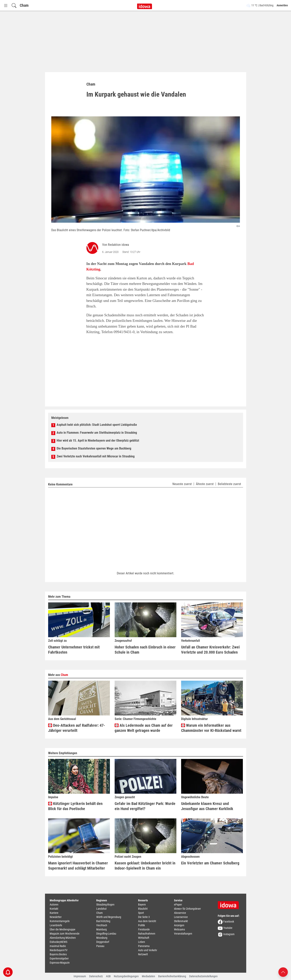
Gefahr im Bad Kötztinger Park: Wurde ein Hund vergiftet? (145, 806)
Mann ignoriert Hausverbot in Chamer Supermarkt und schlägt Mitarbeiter (78, 866)
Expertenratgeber (59, 958)
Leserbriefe (56, 925)
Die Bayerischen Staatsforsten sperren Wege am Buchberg (94, 448)
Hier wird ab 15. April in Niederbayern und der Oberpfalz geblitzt (98, 441)
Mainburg (102, 929)
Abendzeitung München (63, 938)
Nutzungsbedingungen (126, 976)
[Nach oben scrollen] (283, 972)
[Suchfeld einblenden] (14, 5)
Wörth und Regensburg (109, 917)
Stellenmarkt (181, 921)
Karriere (54, 913)
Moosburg (102, 938)
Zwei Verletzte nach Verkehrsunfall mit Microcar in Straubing (96, 456)
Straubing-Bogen (105, 905)
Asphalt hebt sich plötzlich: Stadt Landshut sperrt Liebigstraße (97, 425)
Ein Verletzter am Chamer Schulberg (210, 863)
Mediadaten (148, 976)
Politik (141, 925)
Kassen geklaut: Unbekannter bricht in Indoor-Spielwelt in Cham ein (145, 866)
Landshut (101, 909)
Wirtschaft (144, 938)
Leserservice (181, 917)
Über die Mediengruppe (63, 929)
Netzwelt (143, 954)
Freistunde (144, 929)
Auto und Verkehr (148, 950)
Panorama (144, 946)
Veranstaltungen (183, 934)
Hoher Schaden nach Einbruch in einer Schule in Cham (145, 650)
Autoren (54, 905)
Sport (141, 913)
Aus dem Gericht (147, 921)
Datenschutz (96, 976)
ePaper (178, 905)
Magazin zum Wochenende (65, 934)
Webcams (179, 929)
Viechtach (102, 925)
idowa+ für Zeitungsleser (187, 909)
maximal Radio (58, 946)
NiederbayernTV (59, 950)
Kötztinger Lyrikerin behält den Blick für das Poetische (75, 806)
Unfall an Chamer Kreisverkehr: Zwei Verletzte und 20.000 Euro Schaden (210, 650)
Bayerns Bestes (58, 954)
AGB (108, 976)
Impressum (80, 976)
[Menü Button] (6, 5)
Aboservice (180, 913)
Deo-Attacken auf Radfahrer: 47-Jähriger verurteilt (77, 728)
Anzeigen (179, 925)
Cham (24, 5)
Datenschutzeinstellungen (203, 976)
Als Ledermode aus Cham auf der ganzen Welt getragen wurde (144, 728)
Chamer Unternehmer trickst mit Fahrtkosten (74, 650)
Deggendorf (103, 942)
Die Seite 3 (144, 917)
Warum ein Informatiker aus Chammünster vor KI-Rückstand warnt (211, 728)
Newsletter (56, 917)
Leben (142, 942)
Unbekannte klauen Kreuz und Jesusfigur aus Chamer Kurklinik (207, 806)
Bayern (142, 905)
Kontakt (54, 909)
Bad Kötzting (103, 921)
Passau (100, 946)
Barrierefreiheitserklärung (172, 976)
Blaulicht (143, 909)
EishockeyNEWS (58, 942)
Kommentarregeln (60, 921)
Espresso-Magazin (60, 963)
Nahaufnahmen (147, 934)
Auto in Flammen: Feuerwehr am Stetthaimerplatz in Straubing (97, 433)
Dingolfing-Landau (106, 934)
